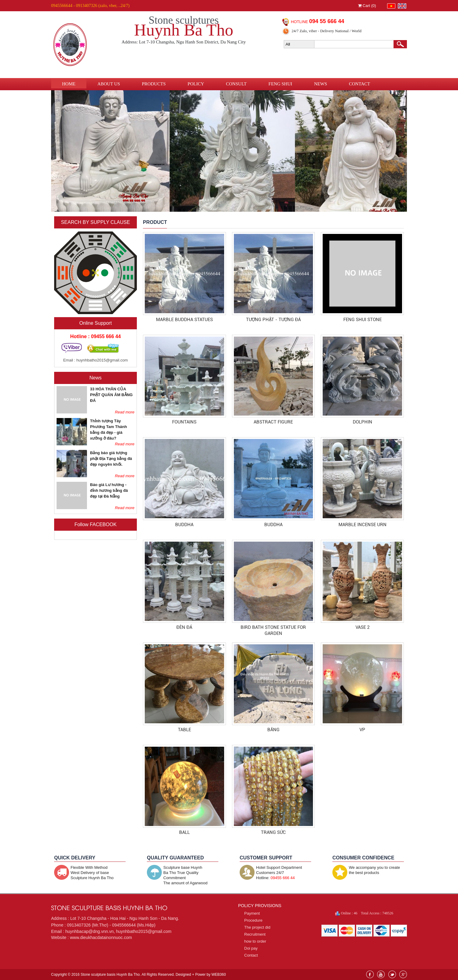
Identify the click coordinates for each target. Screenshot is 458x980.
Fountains (184, 422)
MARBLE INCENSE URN (363, 525)
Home (69, 84)
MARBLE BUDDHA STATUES (184, 320)
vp (362, 730)
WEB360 (219, 975)
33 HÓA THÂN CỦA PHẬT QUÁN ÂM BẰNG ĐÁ (111, 395)
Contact (359, 84)
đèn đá (184, 627)
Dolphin (363, 422)
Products (154, 84)
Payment (252, 913)
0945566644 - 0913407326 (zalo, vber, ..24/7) (90, 6)
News (321, 84)
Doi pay (251, 948)
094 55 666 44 (327, 21)
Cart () (367, 6)
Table (184, 730)
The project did (257, 927)
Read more (125, 412)
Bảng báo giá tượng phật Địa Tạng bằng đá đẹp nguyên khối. (111, 459)
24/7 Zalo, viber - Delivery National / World (327, 31)
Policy (196, 84)
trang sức (273, 832)
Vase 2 (363, 627)
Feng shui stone (363, 320)
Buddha (184, 525)
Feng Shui (280, 84)
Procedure (253, 920)
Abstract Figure (273, 422)
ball (184, 832)
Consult (236, 84)
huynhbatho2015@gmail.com (102, 360)
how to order (255, 941)
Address (59, 918)
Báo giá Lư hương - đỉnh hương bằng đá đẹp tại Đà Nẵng (109, 490)
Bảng (273, 730)
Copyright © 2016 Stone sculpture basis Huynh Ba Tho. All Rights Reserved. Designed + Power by (139, 975)
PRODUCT (155, 222)
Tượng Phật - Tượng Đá (273, 320)
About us (109, 84)
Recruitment (255, 934)
